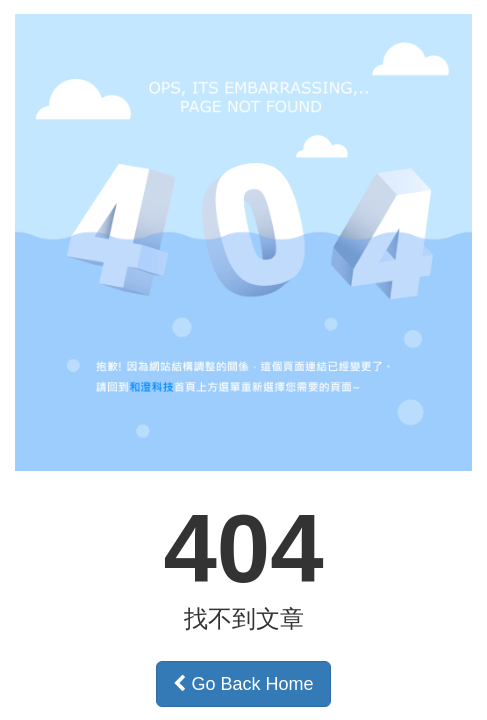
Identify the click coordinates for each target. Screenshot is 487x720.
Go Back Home (243, 684)
